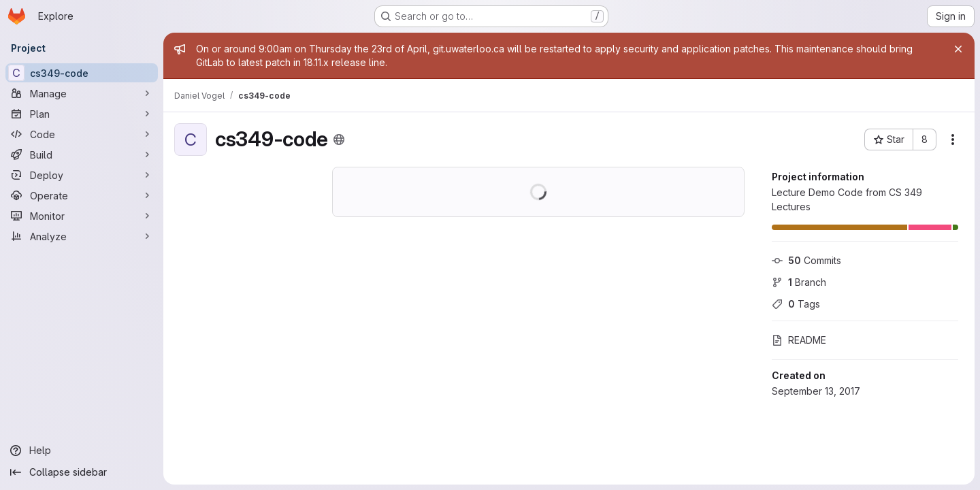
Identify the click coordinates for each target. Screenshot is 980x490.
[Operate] (82, 195)
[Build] (82, 154)
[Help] (82, 451)
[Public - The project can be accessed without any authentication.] (339, 140)
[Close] (958, 49)
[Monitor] (82, 216)
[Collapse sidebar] (82, 472)
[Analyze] (82, 236)
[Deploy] (82, 175)
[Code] (82, 134)
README (799, 340)
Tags (796, 304)
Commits (806, 260)
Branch (799, 282)
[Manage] (82, 93)
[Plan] (82, 114)
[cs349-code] (82, 73)
